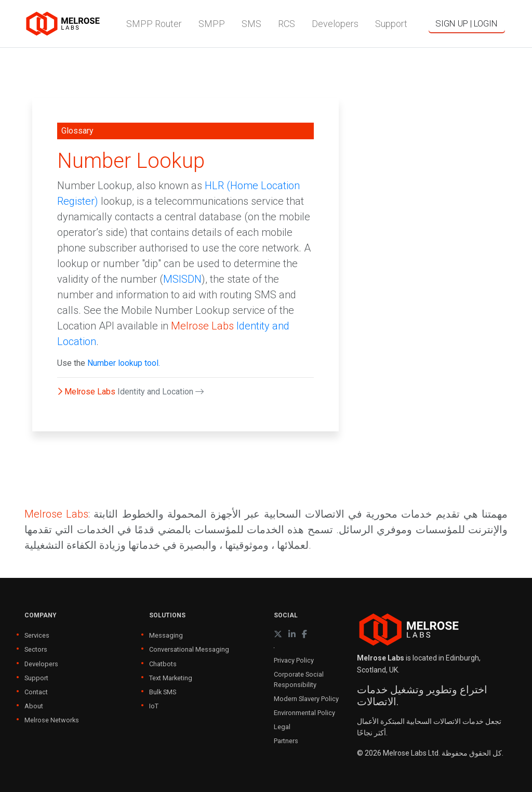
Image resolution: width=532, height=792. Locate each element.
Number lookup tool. (124, 363)
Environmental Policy (304, 713)
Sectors (36, 649)
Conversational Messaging (189, 649)
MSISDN (182, 279)
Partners (286, 741)
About (34, 706)
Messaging (166, 635)
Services (37, 635)
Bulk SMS (163, 692)
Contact (36, 692)
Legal (282, 727)
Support (36, 678)
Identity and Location (161, 392)
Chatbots (163, 664)
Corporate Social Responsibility (299, 679)
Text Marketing (171, 678)
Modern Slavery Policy (306, 699)
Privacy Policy (294, 660)
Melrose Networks (52, 720)
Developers (41, 664)
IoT (154, 706)
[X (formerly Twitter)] (278, 634)
